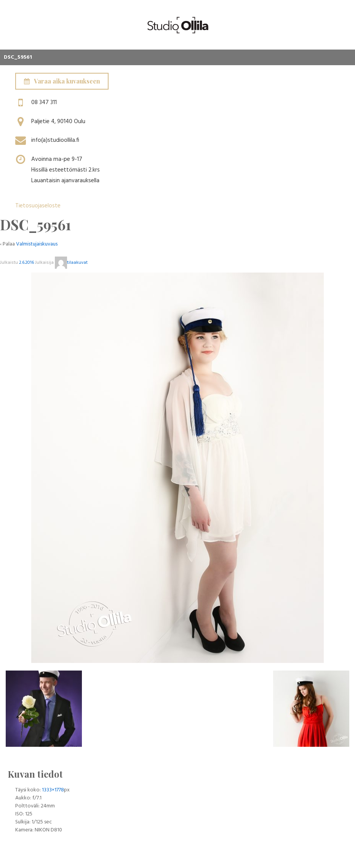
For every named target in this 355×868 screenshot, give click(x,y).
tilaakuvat (71, 263)
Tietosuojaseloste (38, 206)
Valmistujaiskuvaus (37, 244)
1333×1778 (53, 790)
